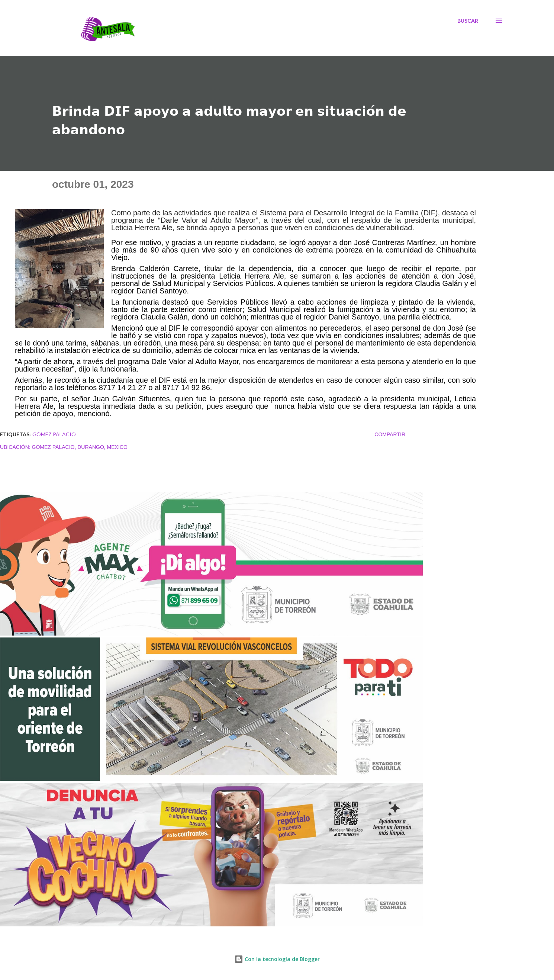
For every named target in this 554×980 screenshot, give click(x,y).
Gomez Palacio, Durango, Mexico (80, 447)
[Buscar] (468, 21)
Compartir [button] (390, 434)
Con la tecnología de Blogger (277, 959)
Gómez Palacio (54, 434)
